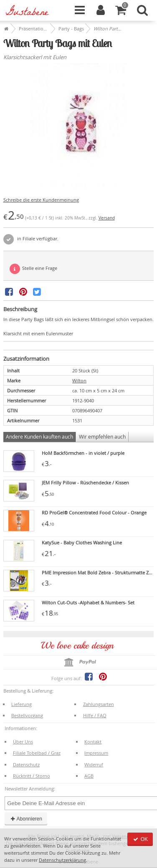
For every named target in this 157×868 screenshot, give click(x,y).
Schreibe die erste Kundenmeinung (41, 200)
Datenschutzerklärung (62, 860)
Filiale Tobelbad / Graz (37, 753)
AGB (89, 776)
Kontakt (93, 742)
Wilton (79, 380)
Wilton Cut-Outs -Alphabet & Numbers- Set (88, 602)
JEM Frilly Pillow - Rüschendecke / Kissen (85, 483)
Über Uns (23, 742)
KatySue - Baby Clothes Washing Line (82, 542)
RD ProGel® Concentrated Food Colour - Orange (94, 513)
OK (140, 839)
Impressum (96, 753)
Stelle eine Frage (33, 269)
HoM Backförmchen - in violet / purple (83, 453)
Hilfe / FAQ (95, 715)
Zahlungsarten (99, 704)
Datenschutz (26, 764)
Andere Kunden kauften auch (39, 437)
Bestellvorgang (27, 715)
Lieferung (22, 704)
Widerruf (94, 764)
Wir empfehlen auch (102, 437)
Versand (107, 218)
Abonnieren (26, 819)
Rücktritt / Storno (32, 776)
